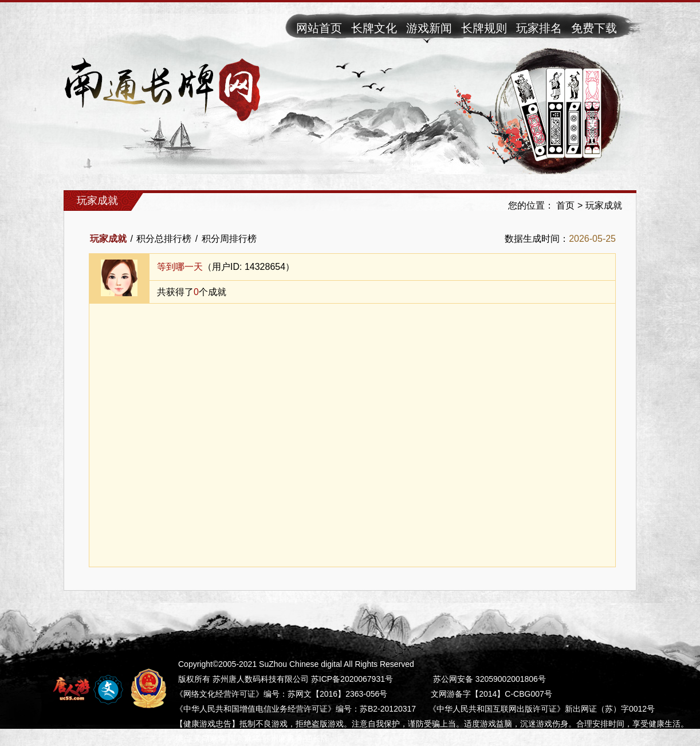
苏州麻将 (278, 739)
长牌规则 (484, 28)
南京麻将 (244, 739)
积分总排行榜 (164, 239)
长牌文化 (374, 28)
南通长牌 (313, 739)
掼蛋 (183, 739)
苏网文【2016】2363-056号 (337, 694)
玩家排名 (539, 28)
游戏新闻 (429, 28)
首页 (565, 205)
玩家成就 (604, 205)
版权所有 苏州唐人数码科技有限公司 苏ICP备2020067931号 (286, 679)
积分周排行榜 (229, 239)
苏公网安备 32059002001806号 (489, 679)
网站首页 (319, 28)
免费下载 (594, 28)
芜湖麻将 (210, 739)
